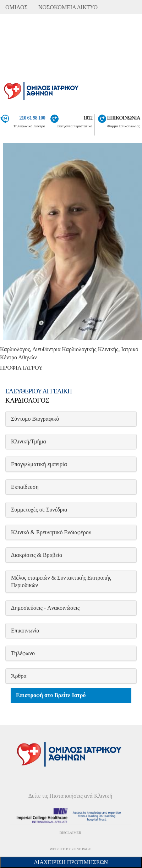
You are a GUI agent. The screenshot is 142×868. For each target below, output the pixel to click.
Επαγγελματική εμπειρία (39, 464)
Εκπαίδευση (25, 487)
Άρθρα (19, 676)
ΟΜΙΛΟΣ (17, 7)
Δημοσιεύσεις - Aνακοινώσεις (45, 608)
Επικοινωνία (25, 631)
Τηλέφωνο (23, 653)
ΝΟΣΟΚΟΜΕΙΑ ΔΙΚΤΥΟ (68, 7)
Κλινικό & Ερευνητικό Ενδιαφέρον (51, 532)
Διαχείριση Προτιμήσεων (71, 862)
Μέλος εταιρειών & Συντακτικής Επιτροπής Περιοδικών (61, 581)
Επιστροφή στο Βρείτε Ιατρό (51, 695)
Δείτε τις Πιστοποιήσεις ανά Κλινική (70, 796)
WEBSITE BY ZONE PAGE (70, 849)
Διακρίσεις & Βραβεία (37, 555)
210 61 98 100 (32, 118)
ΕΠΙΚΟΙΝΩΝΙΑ (124, 118)
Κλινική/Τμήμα (29, 441)
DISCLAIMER (70, 833)
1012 (88, 118)
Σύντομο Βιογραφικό (35, 419)
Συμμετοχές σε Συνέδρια (39, 510)
